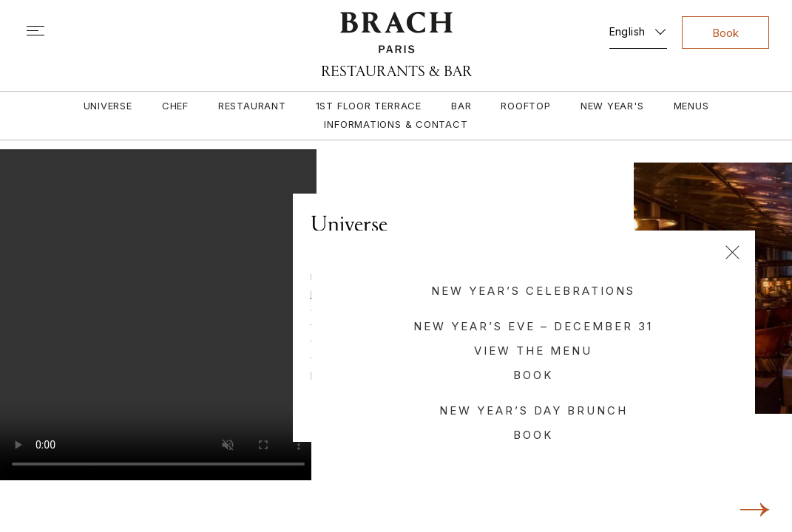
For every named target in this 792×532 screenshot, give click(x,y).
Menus (691, 106)
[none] (638, 28)
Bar (461, 106)
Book (533, 375)
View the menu (533, 351)
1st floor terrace (369, 106)
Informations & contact (396, 124)
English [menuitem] (627, 31)
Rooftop (525, 106)
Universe (108, 106)
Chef (175, 106)
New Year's (612, 106)
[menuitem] (638, 28)
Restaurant (252, 106)
